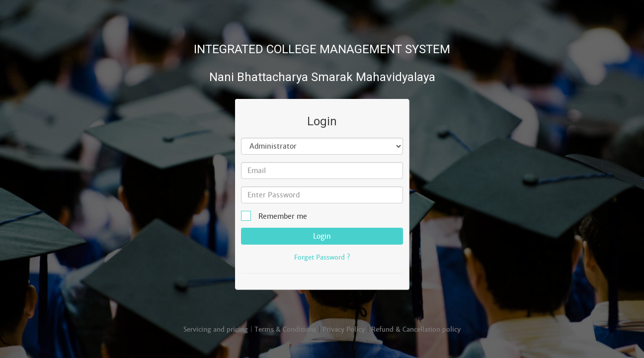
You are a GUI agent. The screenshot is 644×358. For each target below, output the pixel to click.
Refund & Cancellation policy (416, 329)
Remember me (277, 216)
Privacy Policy (344, 329)
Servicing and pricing (216, 329)
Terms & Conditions (285, 329)
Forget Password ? (322, 257)
